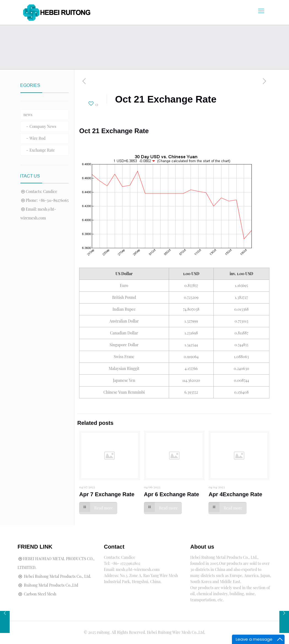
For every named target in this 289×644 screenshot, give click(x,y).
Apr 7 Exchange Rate (107, 494)
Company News (43, 126)
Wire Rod (38, 138)
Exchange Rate (42, 150)
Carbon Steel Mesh (40, 594)
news (28, 115)
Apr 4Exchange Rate (235, 494)
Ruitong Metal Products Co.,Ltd (51, 585)
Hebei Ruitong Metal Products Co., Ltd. (57, 576)
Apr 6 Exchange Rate (172, 494)
